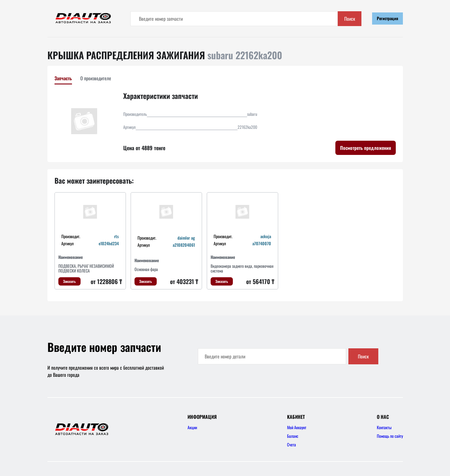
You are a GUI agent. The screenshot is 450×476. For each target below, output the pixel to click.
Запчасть (63, 78)
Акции (192, 427)
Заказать (69, 281)
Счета (292, 444)
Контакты (384, 427)
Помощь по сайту (390, 436)
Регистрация (387, 18)
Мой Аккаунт (297, 427)
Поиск (350, 19)
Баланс (293, 436)
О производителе (96, 78)
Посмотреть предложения (366, 148)
